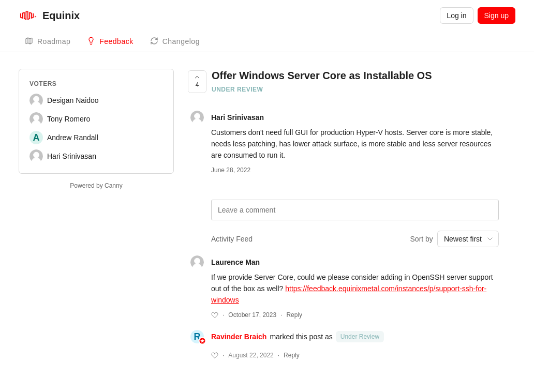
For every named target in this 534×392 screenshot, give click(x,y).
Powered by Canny (96, 186)
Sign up (496, 16)
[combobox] (468, 239)
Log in (456, 16)
